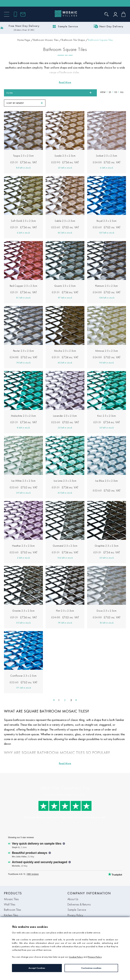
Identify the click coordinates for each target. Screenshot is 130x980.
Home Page (24, 40)
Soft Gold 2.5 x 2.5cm (23, 211)
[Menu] (7, 14)
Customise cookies (91, 968)
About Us (73, 889)
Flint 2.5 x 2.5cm (65, 601)
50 (68, 93)
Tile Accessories (13, 910)
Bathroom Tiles (13, 900)
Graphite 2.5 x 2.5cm (107, 536)
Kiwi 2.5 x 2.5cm (107, 406)
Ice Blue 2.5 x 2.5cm (107, 471)
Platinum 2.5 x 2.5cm (107, 276)
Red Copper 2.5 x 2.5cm (24, 276)
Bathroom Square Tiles (100, 40)
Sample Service (77, 900)
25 (62, 93)
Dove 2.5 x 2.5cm (107, 601)
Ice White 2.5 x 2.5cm (23, 471)
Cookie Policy (76, 957)
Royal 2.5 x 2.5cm (107, 211)
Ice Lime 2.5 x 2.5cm (65, 471)
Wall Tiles (10, 894)
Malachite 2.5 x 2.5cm (23, 406)
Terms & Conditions (79, 910)
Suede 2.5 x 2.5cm (65, 146)
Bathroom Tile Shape (73, 40)
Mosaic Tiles (11, 889)
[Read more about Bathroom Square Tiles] (65, 82)
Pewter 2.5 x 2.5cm (24, 341)
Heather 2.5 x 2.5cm (23, 536)
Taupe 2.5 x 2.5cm (23, 146)
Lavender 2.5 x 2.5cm (65, 406)
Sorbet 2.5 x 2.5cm (107, 146)
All (74, 93)
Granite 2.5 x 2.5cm (23, 601)
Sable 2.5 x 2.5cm (65, 211)
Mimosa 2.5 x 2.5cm (107, 341)
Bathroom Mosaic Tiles (46, 40)
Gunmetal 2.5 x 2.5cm (65, 536)
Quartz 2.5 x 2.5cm (65, 276)
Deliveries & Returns (79, 894)
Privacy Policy (75, 905)
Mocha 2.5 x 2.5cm (65, 341)
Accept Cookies (37, 968)
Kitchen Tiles (11, 905)
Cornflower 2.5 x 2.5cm (23, 666)
